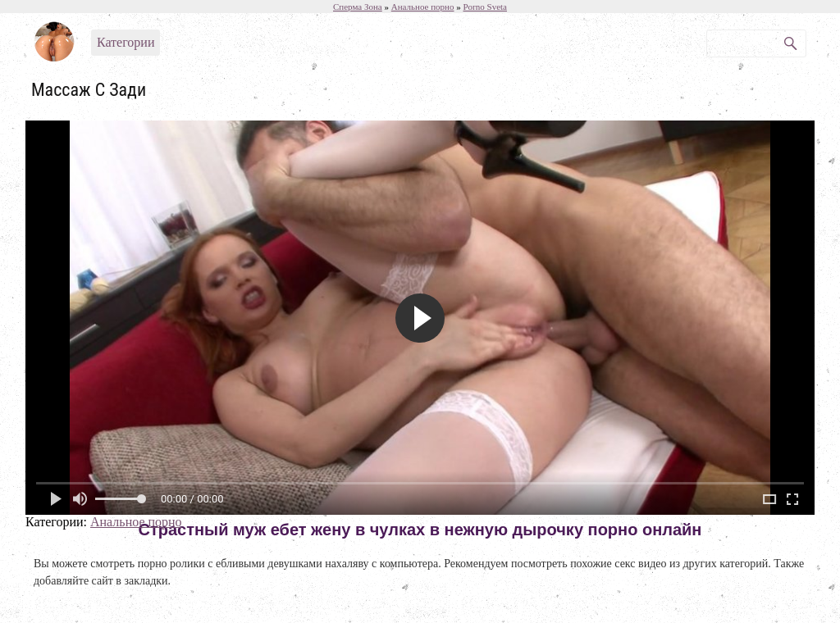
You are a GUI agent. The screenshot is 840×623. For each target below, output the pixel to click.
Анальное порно (136, 522)
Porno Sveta (485, 7)
